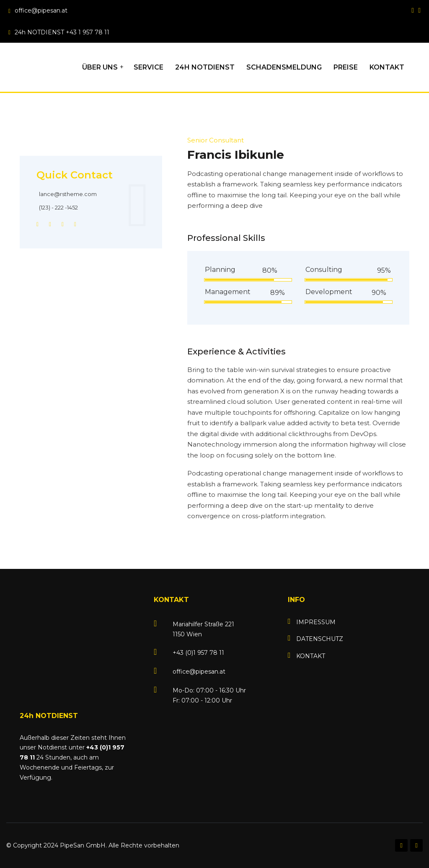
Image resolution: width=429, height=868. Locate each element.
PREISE (346, 67)
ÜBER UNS (100, 67)
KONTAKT (387, 67)
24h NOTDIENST (205, 67)
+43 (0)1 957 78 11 (198, 653)
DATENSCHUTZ (320, 639)
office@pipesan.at (41, 10)
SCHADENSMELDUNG (284, 67)
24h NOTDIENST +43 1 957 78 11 (62, 32)
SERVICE (149, 67)
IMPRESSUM (316, 622)
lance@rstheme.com (68, 194)
